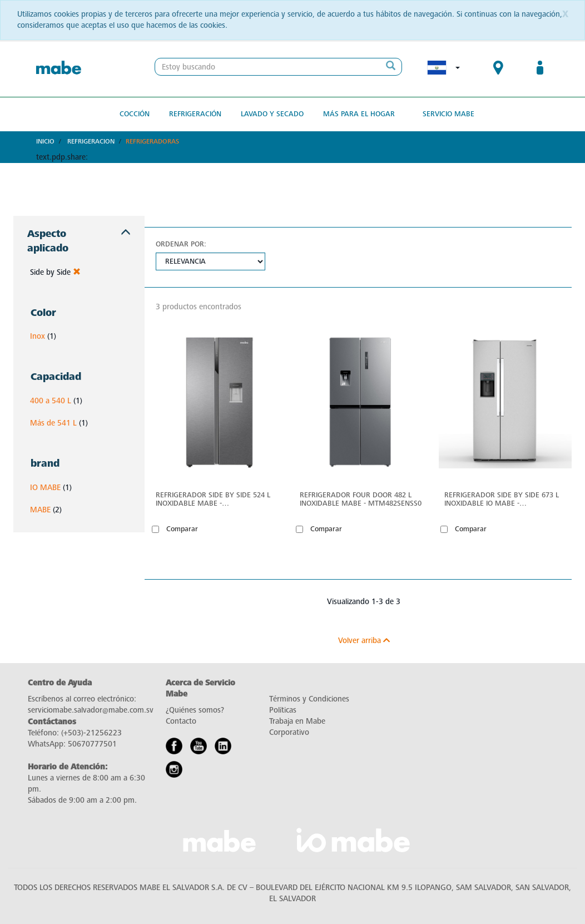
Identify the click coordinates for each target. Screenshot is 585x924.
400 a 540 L (51, 401)
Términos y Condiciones (309, 699)
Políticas (283, 710)
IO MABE (45, 488)
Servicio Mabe (448, 114)
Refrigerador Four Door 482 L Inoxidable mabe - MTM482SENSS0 (361, 499)
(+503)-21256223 (91, 733)
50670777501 (92, 744)
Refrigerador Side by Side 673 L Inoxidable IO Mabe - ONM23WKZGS (502, 499)
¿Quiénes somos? (195, 710)
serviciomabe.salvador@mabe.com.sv (91, 710)
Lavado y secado (272, 114)
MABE (40, 510)
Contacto (181, 721)
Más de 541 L (53, 423)
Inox (38, 336)
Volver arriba (364, 641)
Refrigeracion (91, 141)
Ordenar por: (181, 244)
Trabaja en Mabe (297, 721)
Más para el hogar (359, 114)
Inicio (45, 141)
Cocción (135, 114)
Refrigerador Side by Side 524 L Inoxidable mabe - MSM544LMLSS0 (213, 499)
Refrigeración (195, 114)
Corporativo (289, 732)
